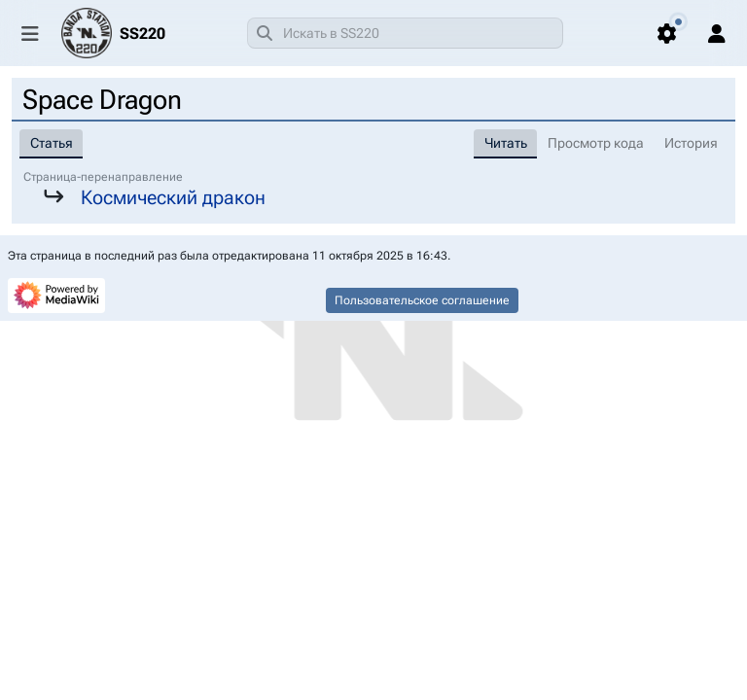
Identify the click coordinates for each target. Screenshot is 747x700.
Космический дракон (173, 198)
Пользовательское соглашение (422, 300)
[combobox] (405, 33)
